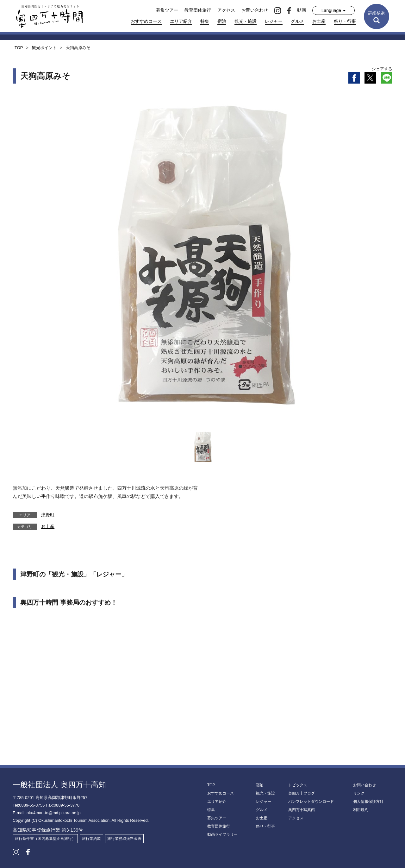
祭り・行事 (345, 21)
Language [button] (333, 10)
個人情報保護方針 (368, 802)
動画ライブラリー (222, 834)
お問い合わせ (255, 10)
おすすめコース (146, 21)
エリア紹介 (181, 21)
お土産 (319, 21)
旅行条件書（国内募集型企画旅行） (45, 839)
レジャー (274, 21)
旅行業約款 (91, 839)
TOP (211, 785)
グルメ (297, 21)
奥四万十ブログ (302, 793)
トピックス (298, 785)
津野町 (48, 515)
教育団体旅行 (198, 10)
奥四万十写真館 (302, 810)
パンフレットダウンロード (311, 802)
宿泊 (222, 21)
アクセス (226, 10)
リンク (359, 793)
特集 (205, 21)
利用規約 (361, 810)
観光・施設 (246, 21)
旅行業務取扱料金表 (124, 839)
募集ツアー (167, 10)
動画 (302, 10)
